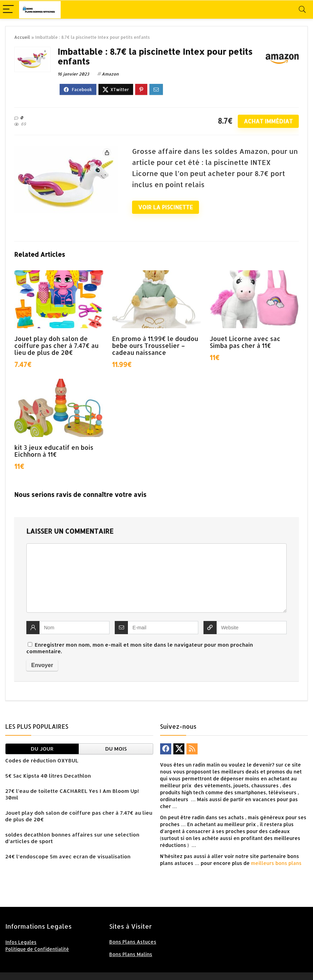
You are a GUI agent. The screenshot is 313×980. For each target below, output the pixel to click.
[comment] (156, 578)
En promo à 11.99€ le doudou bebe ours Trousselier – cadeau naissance (155, 345)
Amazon (110, 74)
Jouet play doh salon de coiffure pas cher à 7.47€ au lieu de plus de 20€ (56, 345)
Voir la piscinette (166, 207)
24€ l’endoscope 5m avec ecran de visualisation (68, 856)
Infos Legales (21, 942)
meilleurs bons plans (276, 863)
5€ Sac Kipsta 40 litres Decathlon (48, 776)
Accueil (22, 37)
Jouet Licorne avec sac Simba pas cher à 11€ (245, 342)
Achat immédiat (268, 121)
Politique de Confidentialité (37, 949)
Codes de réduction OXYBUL (42, 760)
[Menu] (8, 10)
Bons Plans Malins (131, 954)
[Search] (302, 10)
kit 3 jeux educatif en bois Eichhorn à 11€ (54, 451)
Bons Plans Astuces (133, 942)
